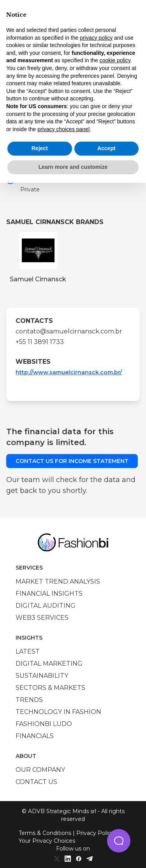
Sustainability (42, 676)
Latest (28, 651)
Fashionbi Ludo (44, 724)
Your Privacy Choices (47, 841)
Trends (29, 700)
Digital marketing (49, 664)
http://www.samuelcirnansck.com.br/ (69, 372)
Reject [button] (40, 148)
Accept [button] (106, 148)
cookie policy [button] (115, 60)
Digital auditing (46, 606)
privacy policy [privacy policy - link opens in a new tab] (96, 38)
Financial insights (49, 594)
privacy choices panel (63, 129)
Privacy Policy (95, 833)
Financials (35, 736)
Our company (40, 770)
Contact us (36, 782)
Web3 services (42, 618)
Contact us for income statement (72, 461)
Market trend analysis (58, 581)
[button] (119, 841)
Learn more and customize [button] (73, 167)
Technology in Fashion (58, 712)
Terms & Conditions (45, 833)
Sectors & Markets (50, 688)
